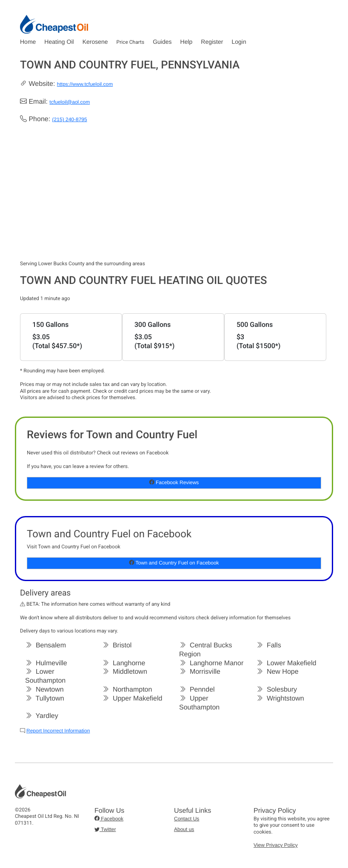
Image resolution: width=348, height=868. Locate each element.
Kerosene (95, 42)
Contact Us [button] (187, 819)
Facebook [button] (109, 819)
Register (212, 42)
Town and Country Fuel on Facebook (174, 563)
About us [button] (184, 829)
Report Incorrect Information (58, 731)
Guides (162, 42)
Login (239, 42)
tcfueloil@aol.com (70, 102)
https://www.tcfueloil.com (85, 84)
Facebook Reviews (174, 482)
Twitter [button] (105, 829)
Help (187, 42)
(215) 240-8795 (70, 119)
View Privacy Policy (276, 845)
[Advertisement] (174, 197)
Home (28, 42)
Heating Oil (59, 42)
